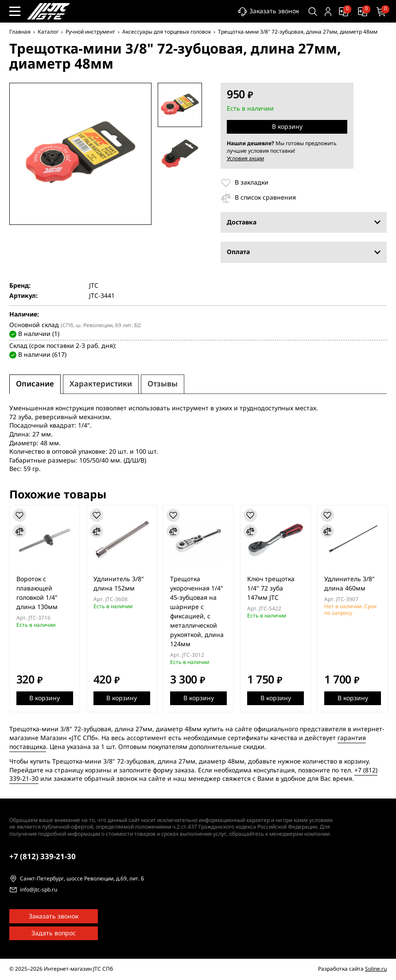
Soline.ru (376, 969)
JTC (94, 286)
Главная (20, 32)
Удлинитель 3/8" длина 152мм (119, 584)
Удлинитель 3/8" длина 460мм (350, 584)
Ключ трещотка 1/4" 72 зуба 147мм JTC (271, 588)
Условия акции (245, 158)
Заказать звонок (268, 12)
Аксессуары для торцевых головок (167, 32)
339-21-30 (43, 857)
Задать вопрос (54, 933)
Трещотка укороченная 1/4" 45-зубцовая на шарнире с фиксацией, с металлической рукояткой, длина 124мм (197, 612)
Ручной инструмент (90, 32)
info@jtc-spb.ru (39, 890)
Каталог (48, 32)
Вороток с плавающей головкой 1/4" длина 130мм (37, 593)
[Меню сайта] (15, 11)
